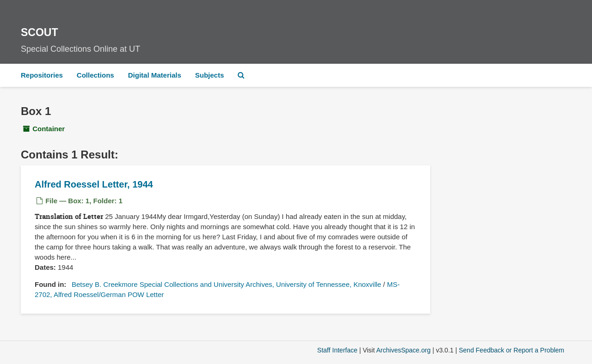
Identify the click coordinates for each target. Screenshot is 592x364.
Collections (96, 75)
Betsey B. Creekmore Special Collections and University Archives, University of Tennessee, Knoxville (226, 284)
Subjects (210, 75)
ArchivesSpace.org (403, 350)
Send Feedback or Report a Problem (512, 350)
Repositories (42, 75)
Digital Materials (155, 75)
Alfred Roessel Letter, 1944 (94, 184)
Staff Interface (337, 350)
